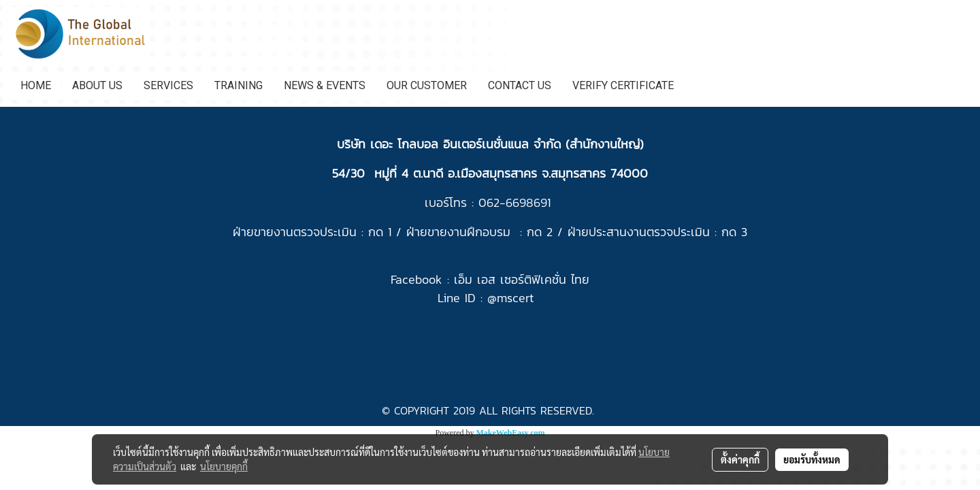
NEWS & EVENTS (325, 85)
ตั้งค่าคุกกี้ (740, 459)
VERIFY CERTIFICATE (623, 85)
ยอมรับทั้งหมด (812, 459)
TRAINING (239, 85)
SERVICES (168, 85)
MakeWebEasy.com (511, 433)
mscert (515, 298)
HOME (36, 85)
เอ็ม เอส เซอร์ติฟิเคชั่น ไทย (522, 279)
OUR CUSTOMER (427, 85)
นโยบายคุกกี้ (224, 466)
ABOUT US (97, 85)
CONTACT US (520, 85)
